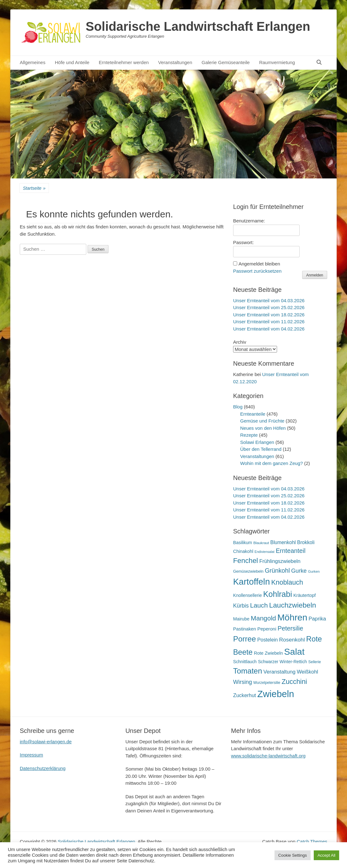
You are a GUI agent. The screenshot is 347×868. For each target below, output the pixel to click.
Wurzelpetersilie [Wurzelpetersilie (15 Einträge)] (267, 683)
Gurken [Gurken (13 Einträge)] (314, 571)
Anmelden (315, 275)
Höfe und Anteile (72, 62)
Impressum (31, 755)
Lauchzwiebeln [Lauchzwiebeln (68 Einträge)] (293, 605)
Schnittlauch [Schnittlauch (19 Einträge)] (245, 662)
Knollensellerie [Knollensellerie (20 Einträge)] (248, 595)
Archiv (240, 342)
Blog (238, 407)
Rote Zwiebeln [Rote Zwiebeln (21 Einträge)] (268, 653)
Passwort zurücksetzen (257, 271)
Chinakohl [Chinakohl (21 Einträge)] (243, 551)
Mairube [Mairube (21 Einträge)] (241, 619)
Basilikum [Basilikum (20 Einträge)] (243, 543)
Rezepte (249, 435)
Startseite (34, 188)
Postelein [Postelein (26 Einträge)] (267, 640)
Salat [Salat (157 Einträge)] (294, 652)
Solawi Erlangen (257, 442)
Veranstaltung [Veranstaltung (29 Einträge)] (280, 672)
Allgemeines (33, 62)
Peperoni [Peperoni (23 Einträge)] (267, 629)
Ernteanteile (253, 414)
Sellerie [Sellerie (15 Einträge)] (314, 662)
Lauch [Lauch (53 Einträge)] (259, 605)
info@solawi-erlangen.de (46, 742)
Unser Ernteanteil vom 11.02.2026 (269, 322)
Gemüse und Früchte (262, 421)
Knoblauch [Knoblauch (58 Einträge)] (287, 582)
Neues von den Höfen (263, 428)
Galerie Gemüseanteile (226, 62)
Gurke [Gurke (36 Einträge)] (299, 571)
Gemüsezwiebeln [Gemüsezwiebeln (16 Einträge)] (248, 571)
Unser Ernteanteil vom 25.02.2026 (269, 307)
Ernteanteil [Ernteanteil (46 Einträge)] (291, 551)
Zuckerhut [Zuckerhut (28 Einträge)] (245, 695)
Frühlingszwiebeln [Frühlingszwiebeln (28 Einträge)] (280, 561)
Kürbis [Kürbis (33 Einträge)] (241, 606)
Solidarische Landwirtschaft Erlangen (198, 26)
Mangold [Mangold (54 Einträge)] (263, 618)
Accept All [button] (326, 855)
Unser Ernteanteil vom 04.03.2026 (269, 300)
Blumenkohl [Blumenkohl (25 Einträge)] (283, 542)
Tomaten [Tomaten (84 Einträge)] (248, 671)
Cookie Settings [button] (293, 855)
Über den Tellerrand (261, 449)
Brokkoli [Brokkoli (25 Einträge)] (306, 542)
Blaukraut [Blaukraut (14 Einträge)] (261, 543)
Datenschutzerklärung (43, 768)
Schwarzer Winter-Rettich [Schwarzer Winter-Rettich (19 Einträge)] (282, 662)
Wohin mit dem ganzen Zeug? (272, 463)
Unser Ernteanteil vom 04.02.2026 (269, 329)
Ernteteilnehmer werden (124, 62)
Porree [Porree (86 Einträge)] (245, 639)
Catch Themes (312, 841)
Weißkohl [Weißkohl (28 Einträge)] (307, 672)
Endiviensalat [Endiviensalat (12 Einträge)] (264, 552)
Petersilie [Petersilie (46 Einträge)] (291, 628)
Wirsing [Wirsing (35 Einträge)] (243, 682)
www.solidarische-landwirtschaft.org (268, 756)
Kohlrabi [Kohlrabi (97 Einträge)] (278, 594)
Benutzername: (249, 221)
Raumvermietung (277, 62)
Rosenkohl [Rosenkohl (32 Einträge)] (292, 640)
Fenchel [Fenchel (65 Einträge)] (246, 561)
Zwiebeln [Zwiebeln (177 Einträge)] (276, 694)
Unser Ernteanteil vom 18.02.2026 (269, 315)
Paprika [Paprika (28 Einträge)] (318, 619)
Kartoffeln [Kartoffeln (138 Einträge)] (251, 582)
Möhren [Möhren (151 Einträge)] (292, 617)
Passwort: (243, 242)
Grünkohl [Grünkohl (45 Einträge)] (277, 570)
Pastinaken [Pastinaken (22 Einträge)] (245, 629)
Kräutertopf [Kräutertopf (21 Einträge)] (304, 595)
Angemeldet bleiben (259, 264)
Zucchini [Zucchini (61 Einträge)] (294, 682)
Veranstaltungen (175, 62)
